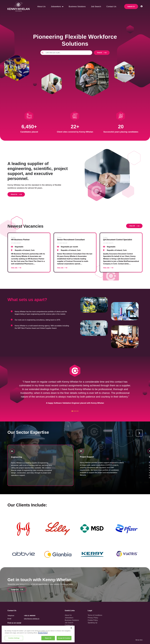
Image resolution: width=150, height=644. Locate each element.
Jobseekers (56, 6)
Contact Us (111, 6)
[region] (38, 634)
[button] (139, 433)
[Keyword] (68, 53)
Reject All (48, 638)
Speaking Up (92, 623)
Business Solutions (77, 6)
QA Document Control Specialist (118, 240)
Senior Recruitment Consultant (71, 240)
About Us (41, 6)
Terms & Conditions (95, 615)
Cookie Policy (93, 620)
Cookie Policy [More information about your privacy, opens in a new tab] (43, 633)
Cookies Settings (14, 638)
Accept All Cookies (64, 638)
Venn (141, 640)
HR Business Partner (20, 240)
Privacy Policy (93, 618)
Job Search (96, 6)
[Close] (71, 628)
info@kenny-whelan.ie (32, 619)
